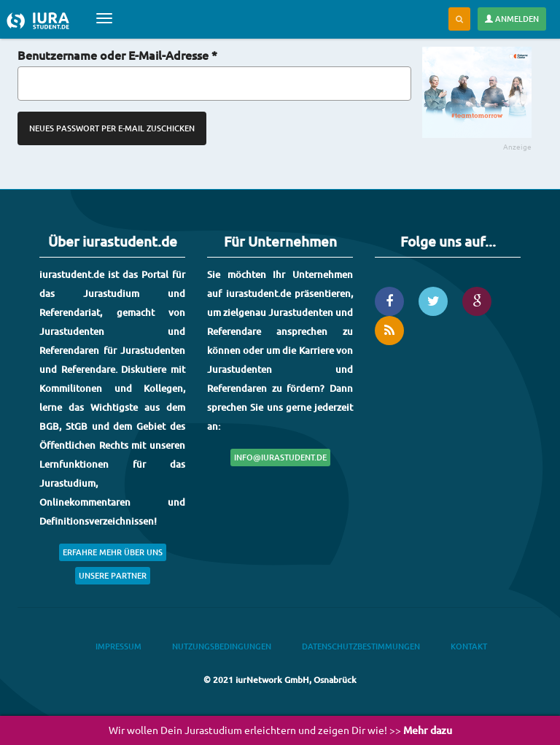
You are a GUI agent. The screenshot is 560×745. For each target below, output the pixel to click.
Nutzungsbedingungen (222, 646)
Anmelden (512, 19)
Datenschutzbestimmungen (361, 646)
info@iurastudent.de (280, 457)
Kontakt (469, 646)
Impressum (118, 646)
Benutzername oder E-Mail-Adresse (117, 55)
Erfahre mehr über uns (113, 552)
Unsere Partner (113, 575)
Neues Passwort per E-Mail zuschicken (112, 128)
